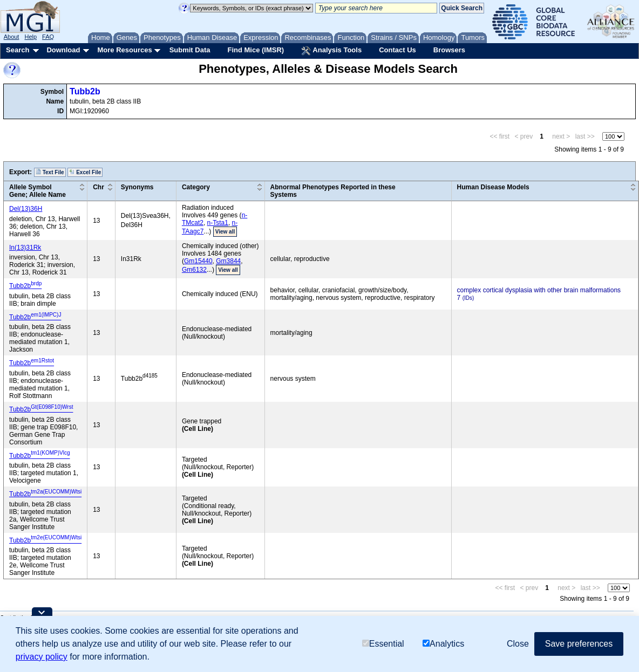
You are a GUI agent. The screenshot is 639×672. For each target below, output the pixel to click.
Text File (50, 172)
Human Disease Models (493, 187)
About (12, 37)
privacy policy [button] (42, 657)
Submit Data (190, 50)
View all (225, 232)
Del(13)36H (26, 209)
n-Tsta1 (218, 223)
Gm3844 (228, 261)
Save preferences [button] (579, 644)
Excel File (85, 172)
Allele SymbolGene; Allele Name (38, 191)
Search (18, 50)
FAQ (48, 37)
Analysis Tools (331, 51)
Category (196, 187)
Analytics (443, 644)
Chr (98, 187)
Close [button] (518, 644)
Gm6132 (194, 270)
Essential (383, 644)
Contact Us (397, 50)
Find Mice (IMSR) (256, 50)
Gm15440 (198, 261)
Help (30, 37)
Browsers (449, 50)
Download (63, 50)
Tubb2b (85, 91)
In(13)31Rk (25, 248)
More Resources (124, 50)
